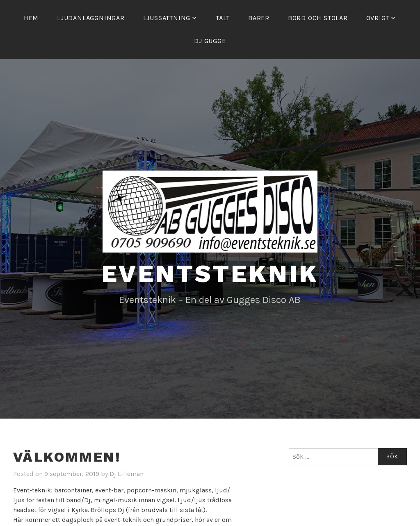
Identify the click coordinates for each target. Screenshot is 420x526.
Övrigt (378, 18)
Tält (223, 18)
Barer (259, 18)
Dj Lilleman (127, 474)
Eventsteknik (210, 274)
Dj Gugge (210, 41)
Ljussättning (167, 18)
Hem (31, 18)
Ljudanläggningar (91, 18)
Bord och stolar (318, 18)
